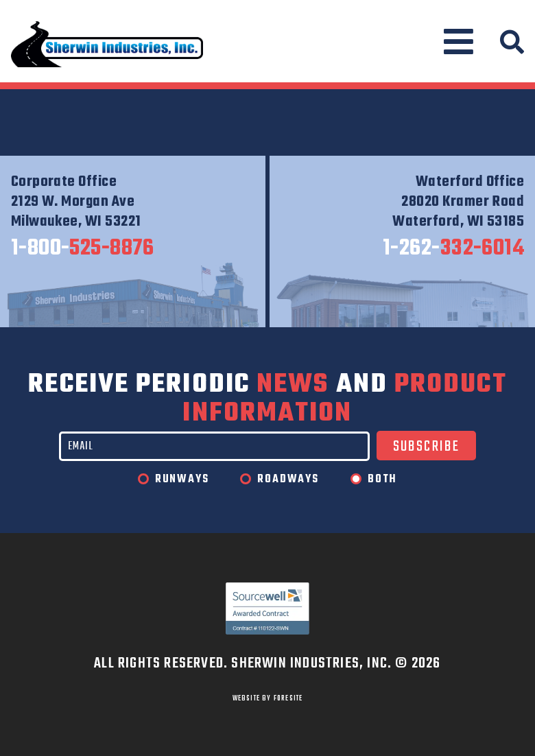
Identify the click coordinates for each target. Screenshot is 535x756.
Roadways (288, 480)
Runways (182, 480)
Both (382, 480)
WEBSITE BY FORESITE (268, 698)
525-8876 (83, 249)
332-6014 (454, 249)
